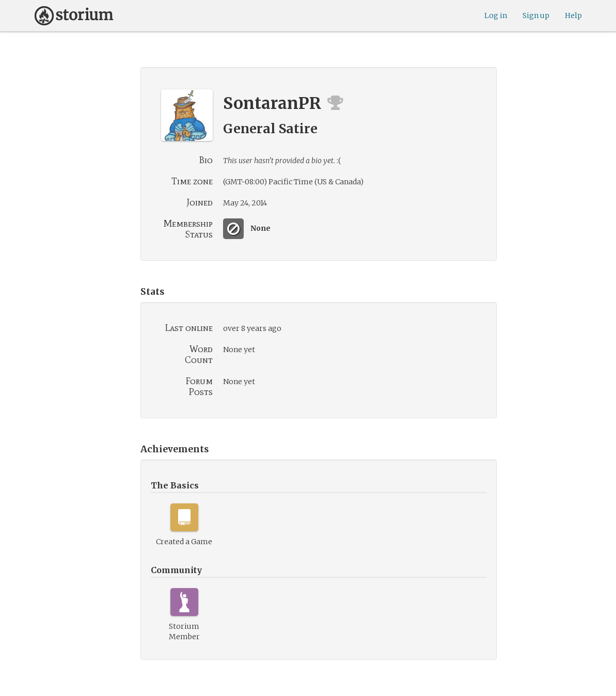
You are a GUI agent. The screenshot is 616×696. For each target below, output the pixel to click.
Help (573, 15)
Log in (496, 15)
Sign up (536, 15)
